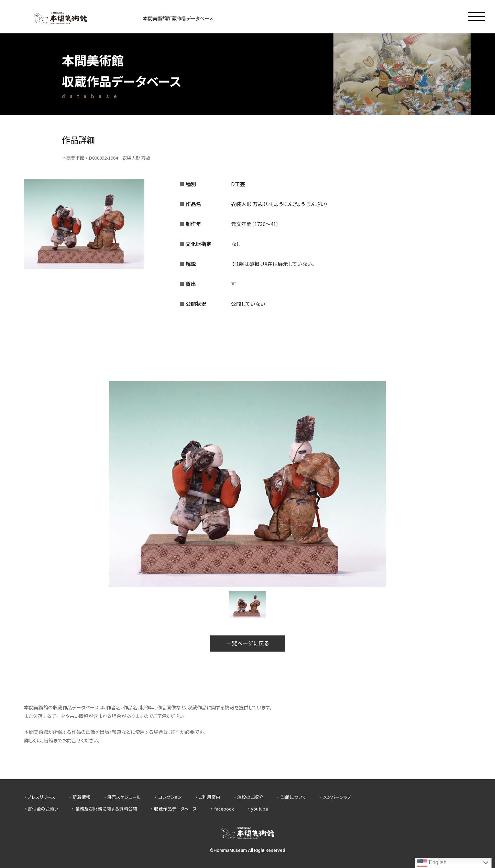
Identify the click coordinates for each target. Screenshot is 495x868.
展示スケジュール (124, 797)
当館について (293, 797)
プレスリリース (41, 797)
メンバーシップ (337, 797)
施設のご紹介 (250, 797)
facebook (224, 809)
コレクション (170, 797)
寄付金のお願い (43, 809)
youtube (260, 809)
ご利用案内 (210, 797)
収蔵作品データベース (175, 809)
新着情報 (81, 797)
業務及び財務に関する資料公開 (106, 809)
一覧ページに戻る (247, 643)
